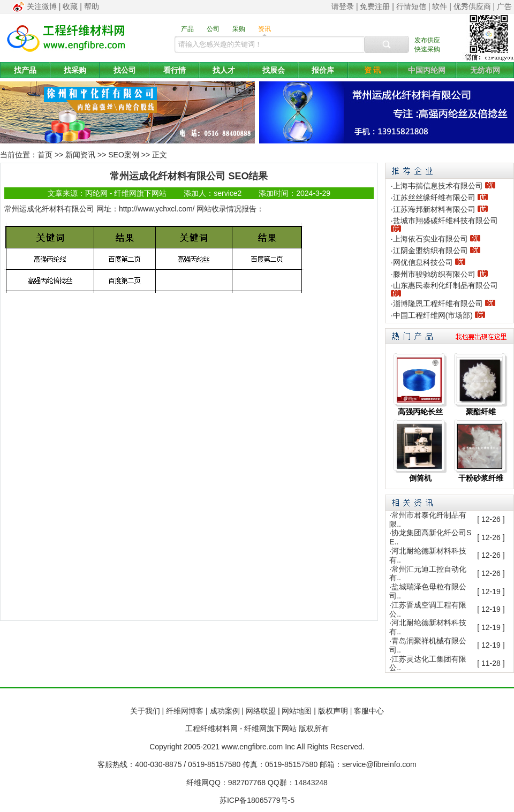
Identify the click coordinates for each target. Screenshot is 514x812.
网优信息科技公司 (423, 262)
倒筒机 (420, 478)
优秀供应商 (472, 6)
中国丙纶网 (427, 70)
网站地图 (297, 711)
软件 (440, 6)
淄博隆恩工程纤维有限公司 (438, 303)
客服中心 (369, 711)
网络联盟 (261, 711)
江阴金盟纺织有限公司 (430, 251)
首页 (45, 155)
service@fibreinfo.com (379, 764)
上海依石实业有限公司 (430, 239)
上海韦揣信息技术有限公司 (438, 186)
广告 (504, 6)
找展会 (274, 70)
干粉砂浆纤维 (481, 478)
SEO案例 (124, 155)
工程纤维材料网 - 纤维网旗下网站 (241, 728)
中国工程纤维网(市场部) (433, 315)
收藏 (70, 6)
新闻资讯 (80, 155)
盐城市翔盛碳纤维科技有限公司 (445, 221)
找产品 (25, 70)
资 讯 (373, 70)
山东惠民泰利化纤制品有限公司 (445, 285)
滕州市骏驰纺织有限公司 (434, 274)
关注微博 (42, 6)
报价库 (323, 70)
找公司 (125, 70)
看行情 (175, 70)
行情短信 (411, 6)
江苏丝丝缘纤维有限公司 (434, 198)
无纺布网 (485, 70)
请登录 (343, 6)
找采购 (75, 70)
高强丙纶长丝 (420, 412)
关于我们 (145, 711)
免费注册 (375, 6)
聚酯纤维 (481, 412)
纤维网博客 (185, 711)
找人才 (224, 70)
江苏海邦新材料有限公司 (434, 209)
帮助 (92, 6)
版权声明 (333, 711)
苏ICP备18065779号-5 (257, 800)
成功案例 (225, 711)
